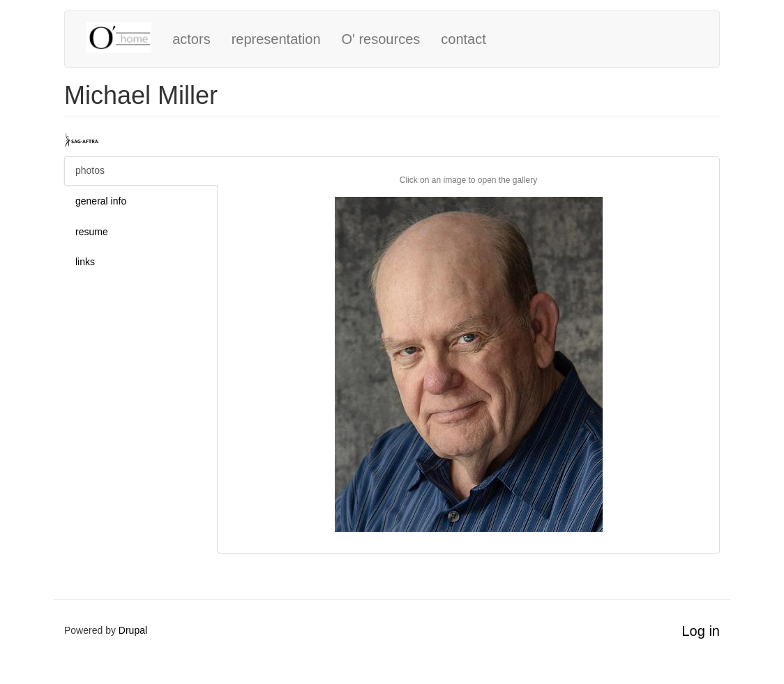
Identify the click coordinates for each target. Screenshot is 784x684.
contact (463, 39)
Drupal (133, 630)
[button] (468, 364)
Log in (701, 631)
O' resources (381, 39)
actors (191, 39)
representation (276, 39)
